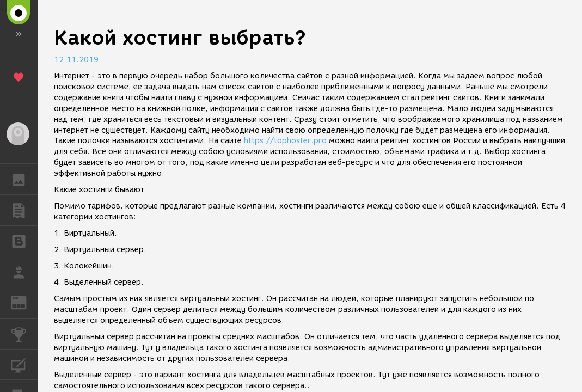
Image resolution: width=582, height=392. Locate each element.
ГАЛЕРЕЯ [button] (24, 179)
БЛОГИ (24, 240)
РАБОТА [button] (24, 272)
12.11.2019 (76, 60)
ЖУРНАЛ (24, 302)
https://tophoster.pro (285, 141)
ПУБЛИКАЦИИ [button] (24, 210)
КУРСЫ (24, 364)
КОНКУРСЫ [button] (24, 334)
